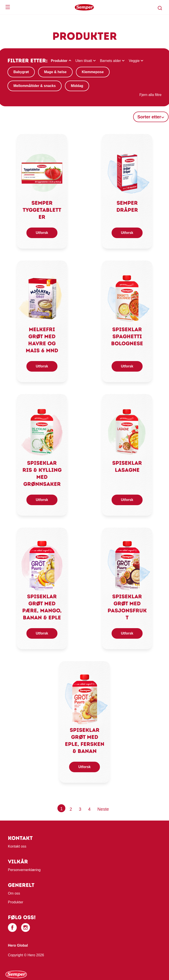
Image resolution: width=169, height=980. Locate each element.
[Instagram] (26, 928)
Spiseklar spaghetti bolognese (127, 336)
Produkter (16, 902)
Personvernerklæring (24, 870)
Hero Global (18, 945)
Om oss (14, 893)
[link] (42, 172)
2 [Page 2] (71, 809)
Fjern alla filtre (151, 95)
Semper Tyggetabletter (42, 210)
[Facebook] (12, 928)
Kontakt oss (17, 846)
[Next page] (103, 809)
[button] (160, 8)
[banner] (84, 7)
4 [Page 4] (89, 809)
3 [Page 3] (80, 809)
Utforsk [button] (42, 233)
